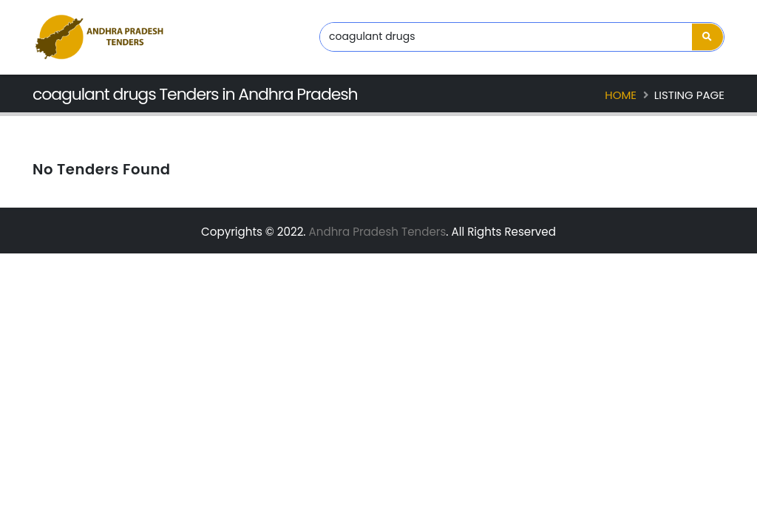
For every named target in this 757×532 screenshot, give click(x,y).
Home (621, 95)
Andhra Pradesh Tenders (378, 232)
